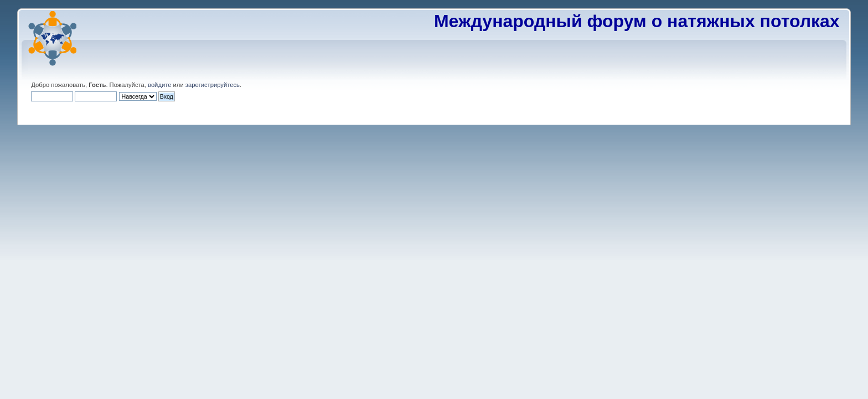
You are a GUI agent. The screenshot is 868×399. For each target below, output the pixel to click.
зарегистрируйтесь (213, 85)
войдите (159, 85)
